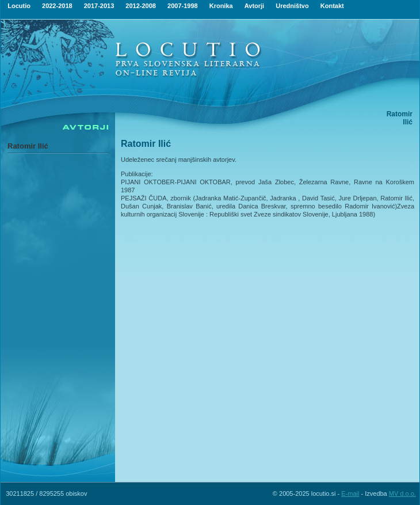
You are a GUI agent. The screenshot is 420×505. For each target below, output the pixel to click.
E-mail (350, 493)
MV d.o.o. (402, 493)
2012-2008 (141, 6)
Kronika (221, 6)
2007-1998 (183, 6)
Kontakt (332, 6)
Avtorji (254, 6)
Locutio (19, 6)
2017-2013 (99, 6)
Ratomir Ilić (28, 146)
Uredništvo (292, 6)
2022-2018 (57, 6)
